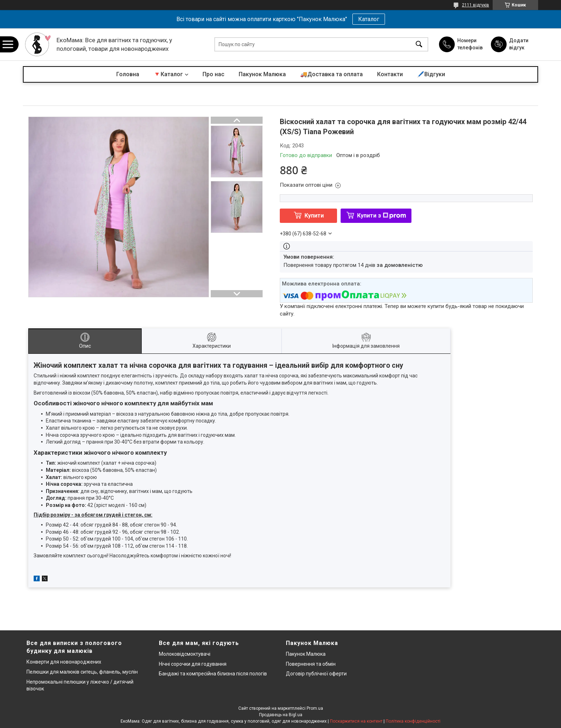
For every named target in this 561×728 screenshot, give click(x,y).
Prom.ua (315, 708)
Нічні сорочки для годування (193, 664)
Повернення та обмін (311, 664)
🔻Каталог (168, 74)
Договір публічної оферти (316, 674)
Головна (128, 74)
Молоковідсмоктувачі (185, 654)
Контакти (390, 74)
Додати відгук (519, 44)
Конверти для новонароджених (64, 662)
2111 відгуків (475, 5)
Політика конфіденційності (413, 721)
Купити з (382, 216)
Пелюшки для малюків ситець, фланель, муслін (82, 672)
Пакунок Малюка (262, 74)
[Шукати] (419, 45)
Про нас (213, 74)
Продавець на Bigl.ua (281, 715)
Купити (314, 216)
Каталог (369, 19)
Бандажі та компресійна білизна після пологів (213, 674)
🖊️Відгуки (431, 74)
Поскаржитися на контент (356, 721)
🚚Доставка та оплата (331, 74)
